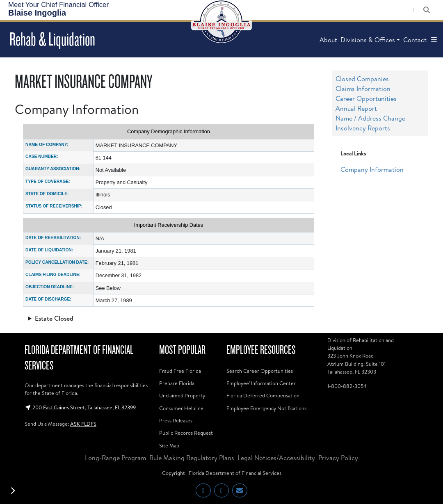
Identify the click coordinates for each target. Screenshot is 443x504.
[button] (434, 40)
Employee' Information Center (261, 383)
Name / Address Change (370, 118)
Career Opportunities (366, 98)
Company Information (372, 169)
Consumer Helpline (181, 408)
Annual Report (356, 108)
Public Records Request (186, 433)
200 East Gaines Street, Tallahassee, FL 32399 (80, 407)
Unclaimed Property (182, 395)
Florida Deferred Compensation (263, 395)
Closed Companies (362, 79)
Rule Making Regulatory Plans (192, 458)
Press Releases (176, 420)
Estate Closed (54, 318)
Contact (415, 40)
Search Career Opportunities (260, 371)
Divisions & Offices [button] (368, 40)
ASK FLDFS (83, 424)
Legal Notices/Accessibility (276, 458)
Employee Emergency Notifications (266, 408)
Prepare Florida (177, 383)
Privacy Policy (338, 458)
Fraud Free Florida (180, 371)
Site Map (169, 445)
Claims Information (363, 89)
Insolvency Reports (363, 128)
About (328, 40)
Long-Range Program (115, 458)
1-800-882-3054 (347, 386)
